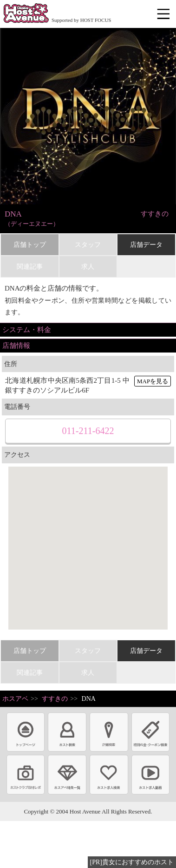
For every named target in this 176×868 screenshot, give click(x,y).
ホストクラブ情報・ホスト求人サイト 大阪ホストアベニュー (26, 14)
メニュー (164, 14)
